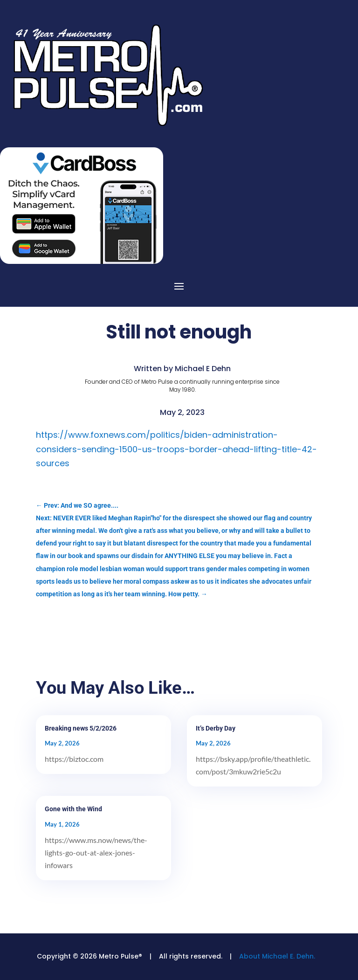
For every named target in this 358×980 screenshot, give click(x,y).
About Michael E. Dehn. (277, 956)
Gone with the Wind (73, 809)
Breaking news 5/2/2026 (81, 728)
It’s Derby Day (216, 728)
